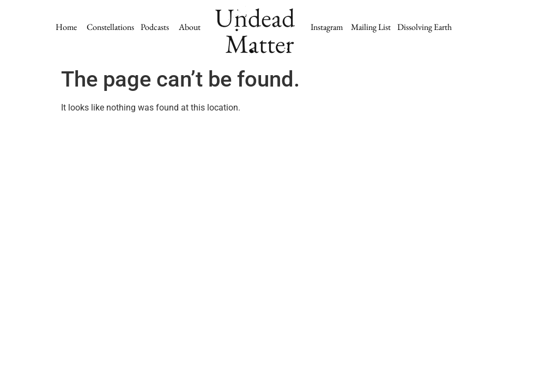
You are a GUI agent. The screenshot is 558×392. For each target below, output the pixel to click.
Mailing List (372, 27)
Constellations (110, 27)
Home (66, 27)
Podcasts (159, 27)
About (190, 27)
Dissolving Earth (424, 27)
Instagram (327, 27)
